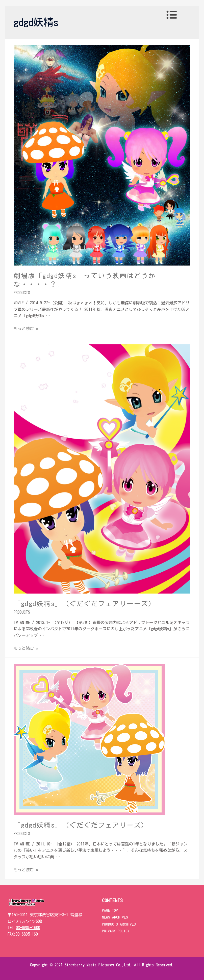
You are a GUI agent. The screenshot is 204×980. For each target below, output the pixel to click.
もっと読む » (26, 329)
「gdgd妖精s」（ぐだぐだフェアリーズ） (81, 825)
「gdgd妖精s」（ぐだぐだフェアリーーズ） (85, 604)
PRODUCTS (22, 293)
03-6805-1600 (28, 928)
